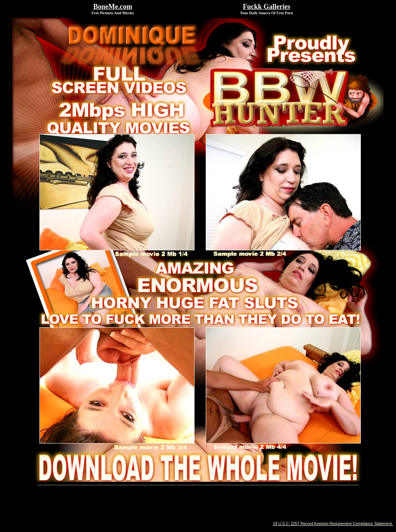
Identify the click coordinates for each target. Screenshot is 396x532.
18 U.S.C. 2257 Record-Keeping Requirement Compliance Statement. (333, 524)
